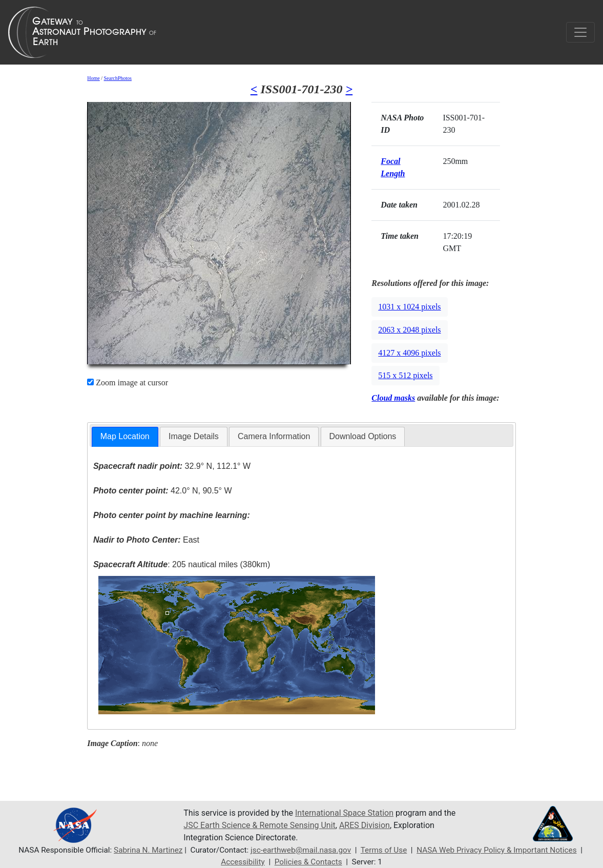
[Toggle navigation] (580, 32)
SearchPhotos (118, 78)
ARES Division (365, 825)
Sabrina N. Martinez (148, 850)
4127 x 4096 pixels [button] (409, 353)
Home (93, 78)
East (146, 540)
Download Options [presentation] (363, 436)
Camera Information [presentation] (274, 436)
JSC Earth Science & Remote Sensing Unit (259, 825)
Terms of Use (384, 850)
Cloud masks (393, 398)
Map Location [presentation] (125, 436)
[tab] (125, 437)
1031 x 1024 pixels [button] (409, 307)
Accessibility (243, 862)
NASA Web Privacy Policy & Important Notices (496, 850)
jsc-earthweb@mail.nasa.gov (301, 850)
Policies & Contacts (308, 862)
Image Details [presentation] (194, 436)
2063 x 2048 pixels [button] (409, 330)
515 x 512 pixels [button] (405, 375)
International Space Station (344, 813)
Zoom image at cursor (128, 383)
